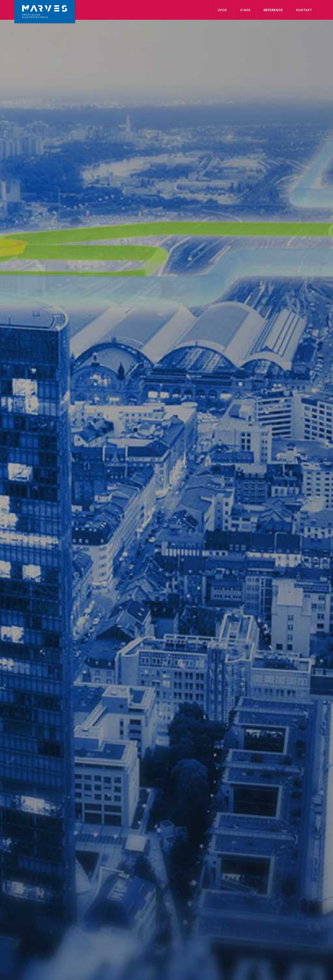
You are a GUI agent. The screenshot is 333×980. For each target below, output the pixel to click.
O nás (245, 10)
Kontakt (304, 10)
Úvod (222, 10)
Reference (273, 10)
